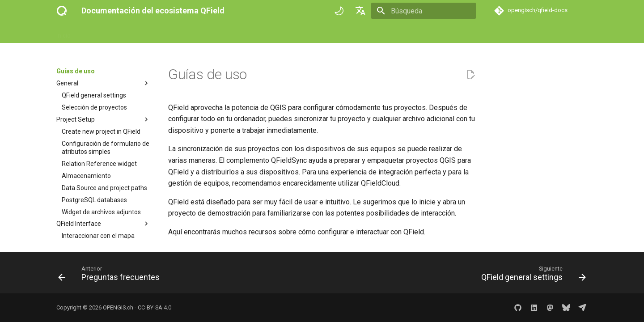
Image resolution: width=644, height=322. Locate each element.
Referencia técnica (191, 33)
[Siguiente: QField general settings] (531, 275)
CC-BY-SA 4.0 (155, 307)
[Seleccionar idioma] (360, 11)
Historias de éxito (253, 33)
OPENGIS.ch (118, 307)
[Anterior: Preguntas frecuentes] (111, 275)
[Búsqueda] (424, 11)
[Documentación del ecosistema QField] (62, 11)
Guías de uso (136, 33)
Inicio (64, 33)
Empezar (94, 33)
